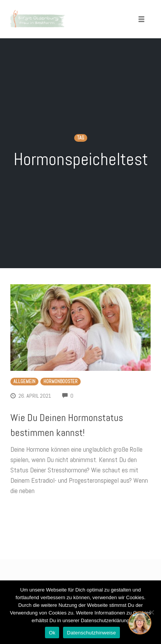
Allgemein (24, 382)
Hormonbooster (61, 382)
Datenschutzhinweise (91, 633)
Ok (52, 633)
